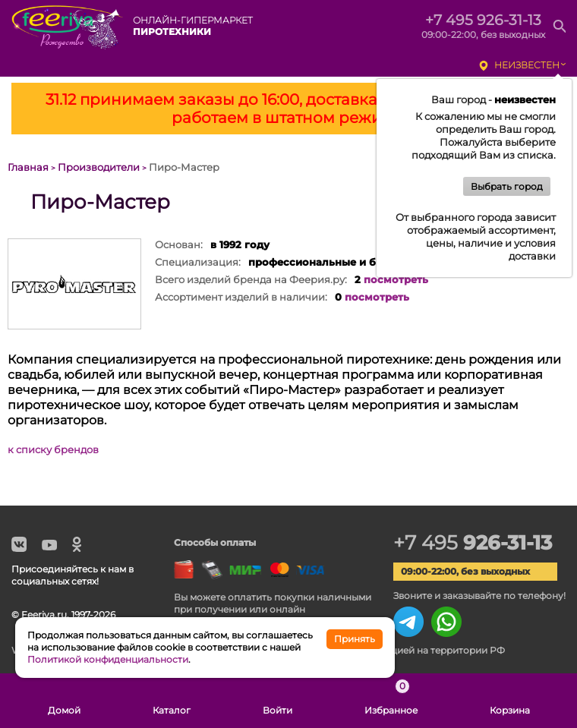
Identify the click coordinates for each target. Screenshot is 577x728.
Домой (64, 701)
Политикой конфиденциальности (108, 659)
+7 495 (473, 543)
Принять (355, 639)
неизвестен (527, 65)
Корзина (510, 701)
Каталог (172, 701)
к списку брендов (53, 449)
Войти (277, 701)
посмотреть (396, 279)
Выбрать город (507, 186)
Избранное (391, 701)
